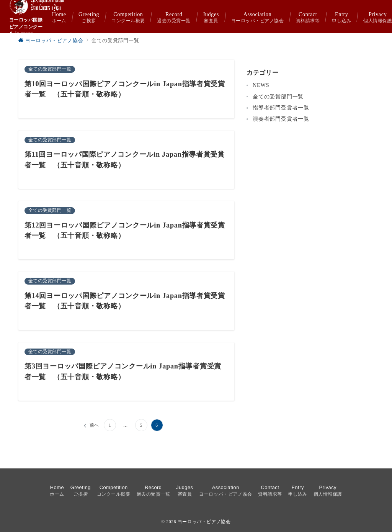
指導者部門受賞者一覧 (281, 108)
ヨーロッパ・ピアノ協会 (204, 522)
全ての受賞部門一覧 (278, 97)
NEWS (261, 85)
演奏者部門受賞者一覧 (281, 119)
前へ (95, 425)
